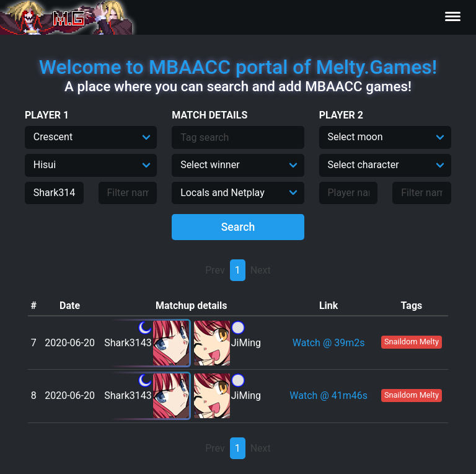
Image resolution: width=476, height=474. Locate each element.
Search (238, 227)
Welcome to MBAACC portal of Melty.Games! (238, 67)
